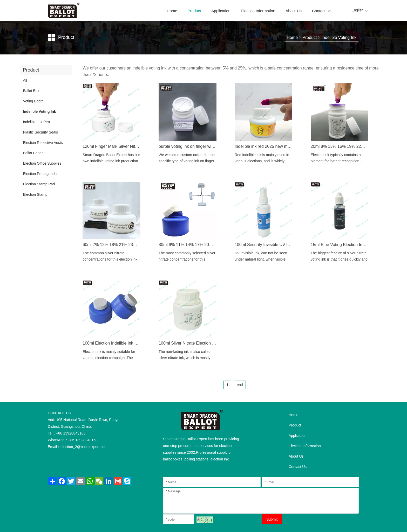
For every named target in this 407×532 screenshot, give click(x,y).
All (25, 80)
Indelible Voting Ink (339, 37)
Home (172, 11)
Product (194, 11)
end (240, 385)
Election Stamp (35, 194)
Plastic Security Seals (40, 132)
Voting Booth (33, 101)
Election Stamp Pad (39, 184)
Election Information (258, 11)
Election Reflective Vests (43, 143)
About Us (294, 11)
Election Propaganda (40, 174)
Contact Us (322, 11)
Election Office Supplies (42, 163)
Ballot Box (31, 91)
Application (221, 11)
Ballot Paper (33, 153)
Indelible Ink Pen (36, 122)
